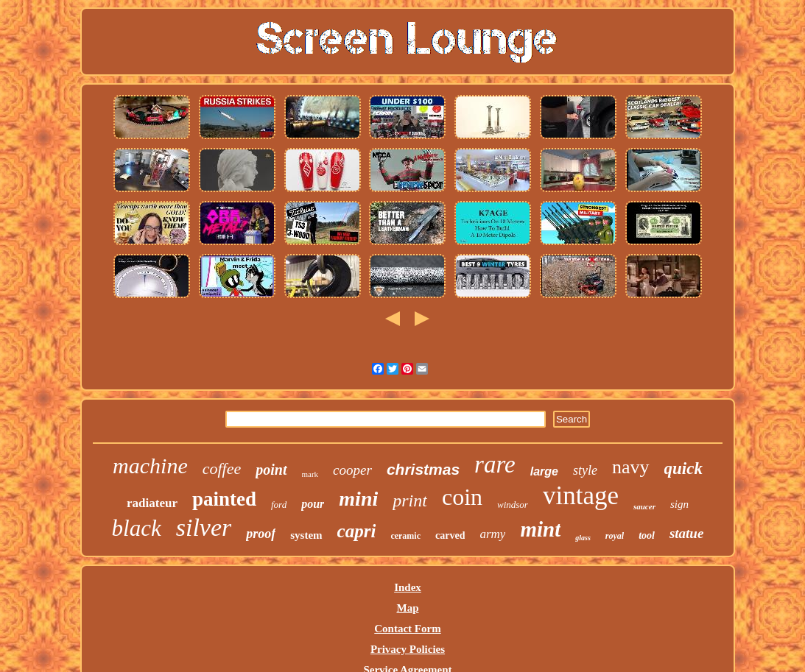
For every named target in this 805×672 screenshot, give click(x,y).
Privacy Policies (408, 649)
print (410, 501)
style (585, 470)
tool (647, 535)
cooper (352, 470)
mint (540, 529)
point (271, 470)
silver (204, 527)
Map (407, 608)
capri (357, 531)
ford (279, 505)
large (544, 471)
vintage (581, 496)
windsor (513, 505)
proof (261, 534)
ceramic (405, 536)
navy (631, 467)
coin (462, 497)
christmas (423, 469)
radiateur (152, 503)
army (492, 534)
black (137, 528)
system (306, 535)
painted (224, 499)
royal (615, 536)
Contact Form (407, 629)
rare (495, 464)
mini (358, 499)
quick (683, 468)
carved (450, 535)
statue (686, 533)
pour (313, 504)
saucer (644, 506)
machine (150, 466)
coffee (222, 468)
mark (310, 474)
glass (583, 538)
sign (679, 504)
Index (408, 587)
